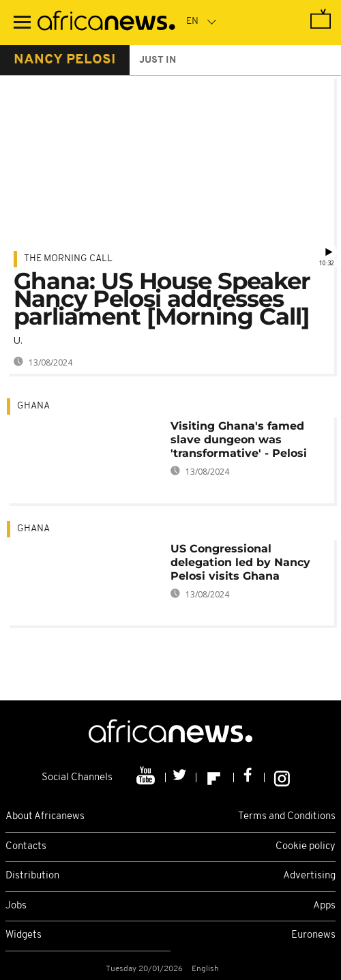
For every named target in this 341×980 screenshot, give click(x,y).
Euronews (313, 935)
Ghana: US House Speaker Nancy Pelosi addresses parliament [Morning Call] (162, 299)
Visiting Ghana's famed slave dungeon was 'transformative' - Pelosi (239, 440)
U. (18, 340)
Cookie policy (306, 847)
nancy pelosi (65, 60)
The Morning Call (68, 259)
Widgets (24, 935)
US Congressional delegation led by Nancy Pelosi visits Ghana (240, 562)
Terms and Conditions (287, 817)
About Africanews (45, 817)
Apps (324, 906)
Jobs (16, 906)
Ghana (33, 406)
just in (158, 60)
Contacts (26, 847)
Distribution (32, 876)
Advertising (309, 876)
